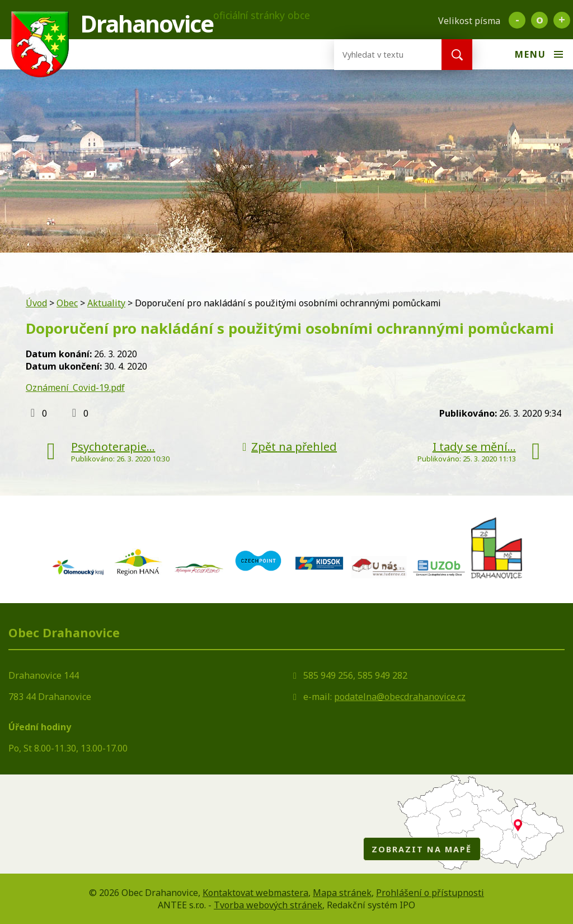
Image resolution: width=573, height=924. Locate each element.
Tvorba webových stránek (268, 905)
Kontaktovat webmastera (255, 893)
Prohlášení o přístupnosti (430, 893)
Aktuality (106, 303)
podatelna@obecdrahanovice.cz (400, 697)
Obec (67, 303)
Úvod (36, 303)
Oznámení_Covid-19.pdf (75, 388)
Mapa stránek (342, 893)
